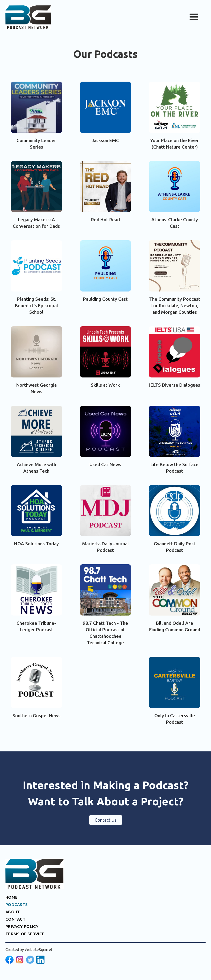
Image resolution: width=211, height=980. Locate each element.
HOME (12, 897)
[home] (28, 17)
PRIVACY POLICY (22, 926)
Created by (29, 950)
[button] (194, 17)
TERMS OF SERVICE (25, 934)
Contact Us (106, 820)
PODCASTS (17, 904)
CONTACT (15, 919)
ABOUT (13, 912)
